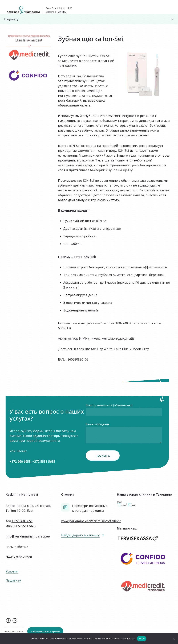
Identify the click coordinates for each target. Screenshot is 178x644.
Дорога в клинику (56, 12)
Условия (12, 571)
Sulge (142, 639)
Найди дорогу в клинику (80, 535)
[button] (89, 19)
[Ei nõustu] (174, 639)
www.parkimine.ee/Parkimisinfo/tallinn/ (91, 521)
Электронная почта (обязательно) (124, 410)
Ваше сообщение (124, 434)
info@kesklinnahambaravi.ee (28, 536)
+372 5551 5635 (44, 461)
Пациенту (89, 19)
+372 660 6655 (20, 461)
